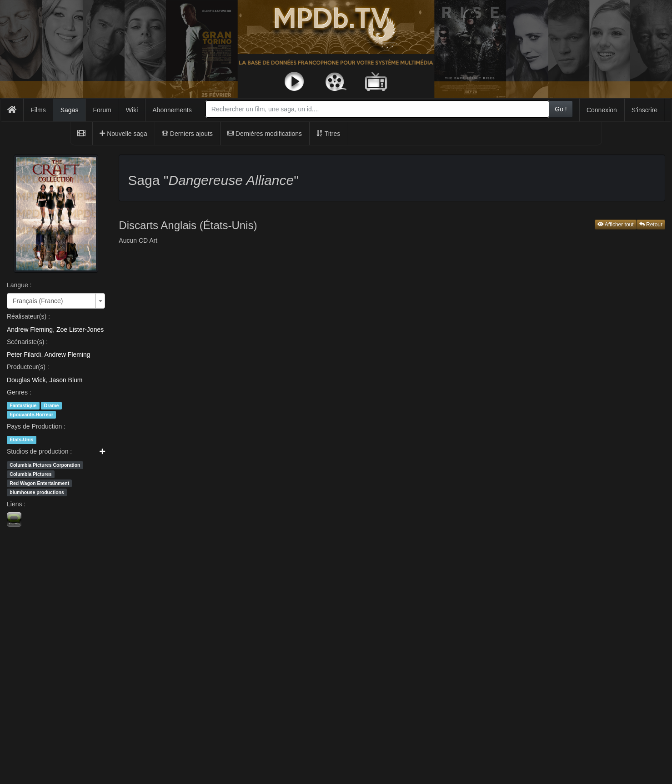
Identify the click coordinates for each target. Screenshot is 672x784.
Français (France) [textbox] (38, 301)
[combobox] (377, 109)
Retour (651, 225)
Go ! (561, 109)
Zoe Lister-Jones (80, 330)
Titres (328, 134)
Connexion (602, 110)
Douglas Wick (26, 380)
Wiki (132, 110)
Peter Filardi (24, 355)
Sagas (70, 110)
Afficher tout (616, 225)
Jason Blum (66, 380)
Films (38, 110)
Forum (102, 110)
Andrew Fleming (30, 330)
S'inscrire (644, 110)
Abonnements (172, 110)
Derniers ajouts (187, 134)
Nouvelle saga (123, 134)
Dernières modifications (265, 134)
